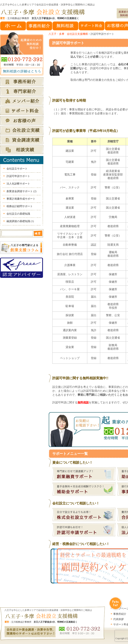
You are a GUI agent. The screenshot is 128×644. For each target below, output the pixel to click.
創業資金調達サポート (21, 191)
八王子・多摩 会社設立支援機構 (68, 34)
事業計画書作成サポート (21, 199)
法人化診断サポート (18, 184)
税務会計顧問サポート (20, 206)
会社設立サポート (17, 169)
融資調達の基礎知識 (20, 221)
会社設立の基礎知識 (18, 214)
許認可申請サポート (68, 43)
